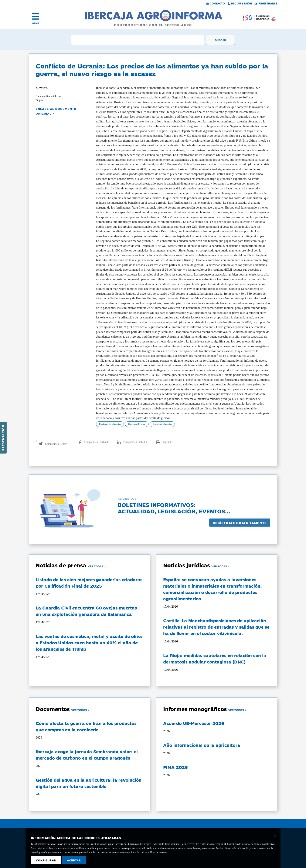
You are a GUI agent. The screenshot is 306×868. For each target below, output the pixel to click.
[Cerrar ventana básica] (275, 835)
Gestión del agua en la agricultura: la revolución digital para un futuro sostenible (89, 783)
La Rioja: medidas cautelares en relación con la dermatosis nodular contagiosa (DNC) (215, 658)
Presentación (3, 438)
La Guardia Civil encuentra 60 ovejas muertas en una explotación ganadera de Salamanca (86, 611)
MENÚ (36, 23)
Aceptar (74, 860)
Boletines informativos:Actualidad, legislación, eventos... (174, 508)
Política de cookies (157, 852)
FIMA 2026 (176, 767)
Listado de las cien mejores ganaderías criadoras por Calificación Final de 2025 (89, 582)
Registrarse (266, 3)
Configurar (46, 860)
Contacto (215, 3)
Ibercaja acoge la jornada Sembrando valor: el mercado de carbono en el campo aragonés (87, 754)
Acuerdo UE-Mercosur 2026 (194, 723)
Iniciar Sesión (240, 3)
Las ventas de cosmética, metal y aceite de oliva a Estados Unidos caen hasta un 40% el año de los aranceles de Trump (89, 642)
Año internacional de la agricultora (202, 745)
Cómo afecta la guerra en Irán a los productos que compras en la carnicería (86, 726)
